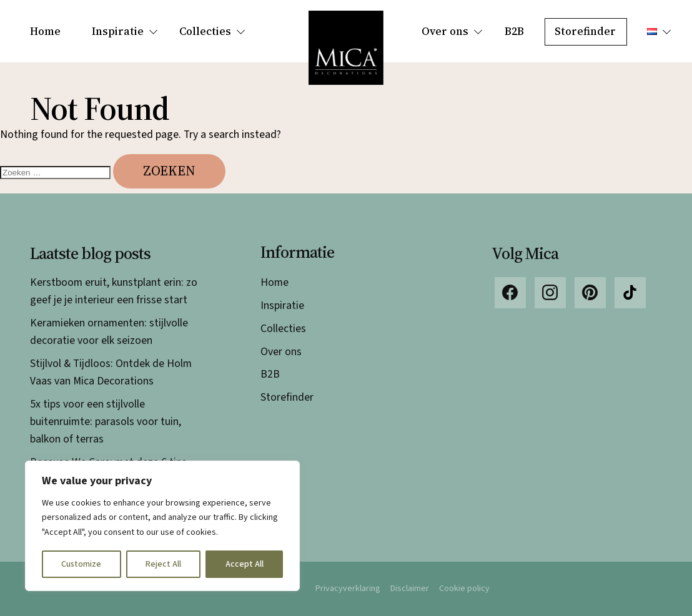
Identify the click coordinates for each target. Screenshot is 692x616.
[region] (162, 526)
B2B (514, 31)
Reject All (163, 564)
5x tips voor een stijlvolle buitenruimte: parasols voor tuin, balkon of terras (106, 422)
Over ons (445, 31)
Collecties (205, 31)
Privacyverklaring (348, 589)
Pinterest (590, 293)
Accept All (245, 564)
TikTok (630, 293)
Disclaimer (410, 589)
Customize (81, 564)
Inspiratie (118, 31)
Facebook (510, 293)
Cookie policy (464, 589)
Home (45, 31)
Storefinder (585, 31)
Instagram (550, 293)
